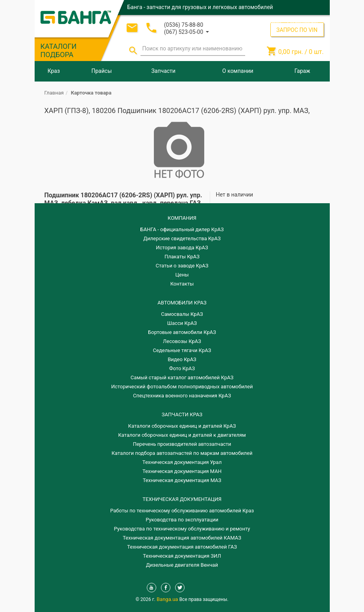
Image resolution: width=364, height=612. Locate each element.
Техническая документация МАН (182, 471)
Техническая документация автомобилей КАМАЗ (182, 538)
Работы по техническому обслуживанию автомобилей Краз (182, 511)
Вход (276, 21)
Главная (54, 93)
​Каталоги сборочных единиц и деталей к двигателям (182, 435)
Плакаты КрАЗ (182, 257)
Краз (54, 71)
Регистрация (303, 21)
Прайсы (102, 71)
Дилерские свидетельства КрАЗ (182, 238)
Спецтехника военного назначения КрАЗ (182, 396)
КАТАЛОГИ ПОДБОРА (59, 50)
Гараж (302, 71)
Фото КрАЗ (182, 368)
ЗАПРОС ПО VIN (297, 30)
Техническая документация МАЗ (182, 480)
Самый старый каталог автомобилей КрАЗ (182, 377)
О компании (238, 71)
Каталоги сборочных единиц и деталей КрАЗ (182, 426)
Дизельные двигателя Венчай (182, 565)
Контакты (182, 284)
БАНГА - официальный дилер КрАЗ (182, 229)
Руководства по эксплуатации (182, 520)
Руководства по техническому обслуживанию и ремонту (182, 529)
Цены (182, 275)
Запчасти (164, 71)
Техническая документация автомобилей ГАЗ (182, 547)
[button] (187, 31)
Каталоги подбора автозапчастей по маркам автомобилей (182, 453)
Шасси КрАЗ (182, 323)
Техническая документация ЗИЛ (182, 556)
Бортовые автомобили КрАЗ (182, 332)
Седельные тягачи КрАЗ (182, 350)
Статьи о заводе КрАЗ (182, 266)
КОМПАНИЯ (182, 218)
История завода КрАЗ (182, 248)
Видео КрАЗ (182, 359)
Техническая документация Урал (182, 462)
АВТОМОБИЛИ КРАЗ (182, 303)
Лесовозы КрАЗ (182, 341)
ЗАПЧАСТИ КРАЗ (182, 414)
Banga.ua (168, 599)
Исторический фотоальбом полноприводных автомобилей (182, 387)
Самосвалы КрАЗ (182, 314)
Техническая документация (182, 499)
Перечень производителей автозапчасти (182, 444)
